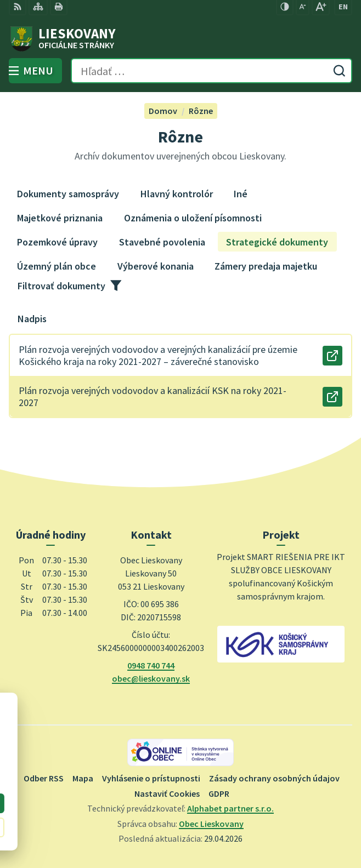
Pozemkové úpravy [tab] (57, 242)
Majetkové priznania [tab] (60, 218)
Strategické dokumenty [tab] (277, 242)
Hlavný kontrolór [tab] (177, 194)
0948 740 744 (151, 665)
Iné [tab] (241, 194)
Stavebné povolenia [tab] (162, 242)
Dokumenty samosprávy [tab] (68, 194)
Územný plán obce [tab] (57, 266)
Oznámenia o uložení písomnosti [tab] (193, 218)
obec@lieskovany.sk (151, 678)
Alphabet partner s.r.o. (230, 808)
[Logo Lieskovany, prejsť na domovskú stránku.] (180, 39)
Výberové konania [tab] (156, 266)
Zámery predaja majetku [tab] (266, 266)
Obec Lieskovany (211, 824)
